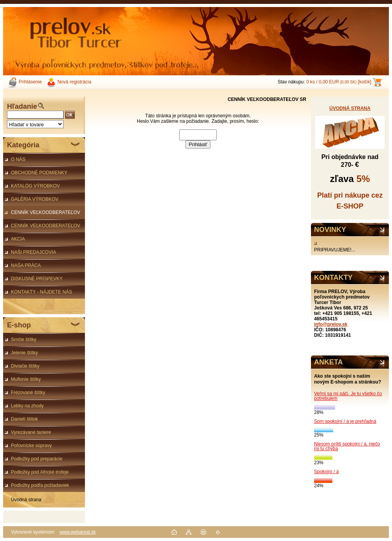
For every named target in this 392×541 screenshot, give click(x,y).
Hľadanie (22, 106)
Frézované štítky (28, 392)
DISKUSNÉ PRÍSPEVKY (37, 279)
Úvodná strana (26, 500)
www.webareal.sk (78, 532)
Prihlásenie (30, 82)
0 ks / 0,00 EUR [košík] (339, 82)
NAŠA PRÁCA (26, 265)
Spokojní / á (326, 472)
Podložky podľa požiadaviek (40, 485)
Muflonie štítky (26, 379)
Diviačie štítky (25, 366)
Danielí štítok (24, 419)
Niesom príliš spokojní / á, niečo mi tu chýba (347, 446)
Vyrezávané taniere (31, 432)
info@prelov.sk (331, 324)
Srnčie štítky (24, 339)
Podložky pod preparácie (37, 459)
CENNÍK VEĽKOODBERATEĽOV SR (42, 214)
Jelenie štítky (24, 353)
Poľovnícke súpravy (31, 446)
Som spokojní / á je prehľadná (345, 421)
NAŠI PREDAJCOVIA (34, 252)
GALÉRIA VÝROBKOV (35, 199)
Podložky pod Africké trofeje (40, 472)
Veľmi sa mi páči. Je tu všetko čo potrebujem (348, 396)
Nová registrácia (74, 82)
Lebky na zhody (27, 406)
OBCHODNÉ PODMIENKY (39, 173)
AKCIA (18, 239)
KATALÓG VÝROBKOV (35, 186)
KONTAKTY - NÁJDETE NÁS (41, 292)
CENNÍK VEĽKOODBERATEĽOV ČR (42, 228)
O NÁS (18, 159)
